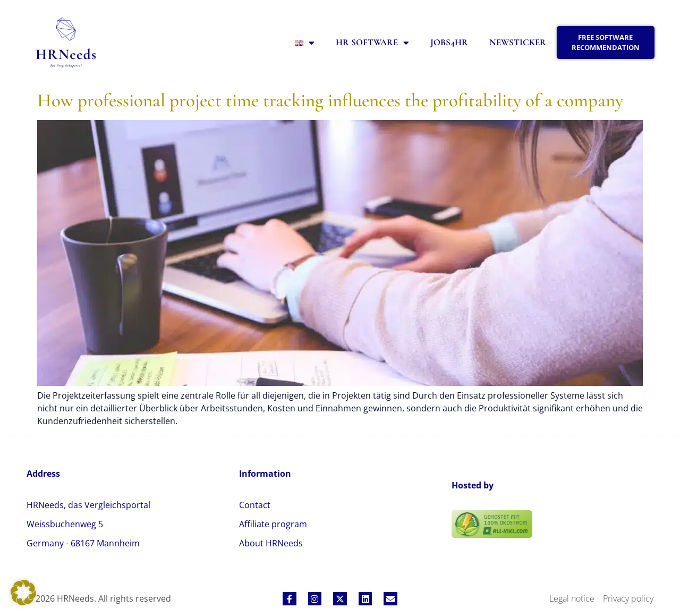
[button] (23, 593)
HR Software (372, 43)
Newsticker (518, 42)
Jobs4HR (449, 42)
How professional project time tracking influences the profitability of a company (330, 100)
